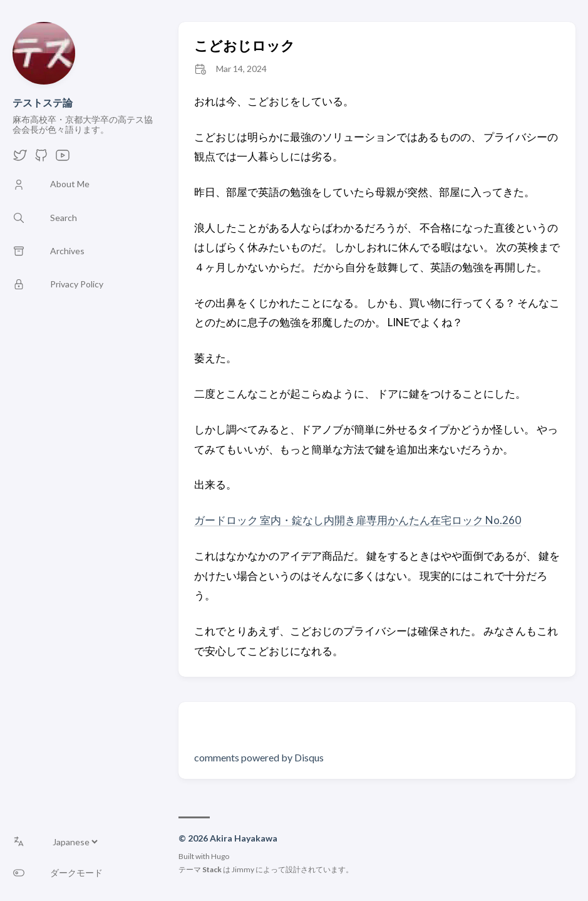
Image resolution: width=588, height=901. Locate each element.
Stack (212, 869)
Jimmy (243, 869)
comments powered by (259, 757)
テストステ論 (43, 102)
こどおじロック (245, 45)
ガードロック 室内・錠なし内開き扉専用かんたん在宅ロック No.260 (358, 520)
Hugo (220, 856)
